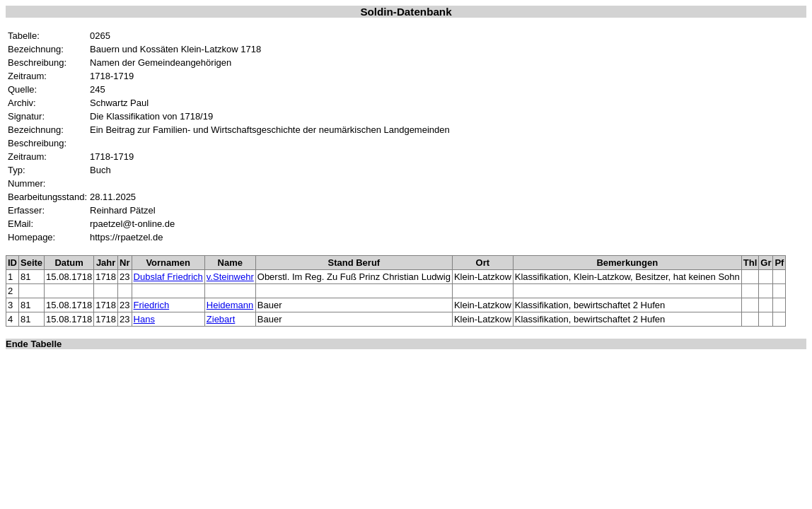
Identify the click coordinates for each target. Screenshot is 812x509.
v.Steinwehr (230, 277)
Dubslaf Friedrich (168, 277)
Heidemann (230, 305)
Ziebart (221, 319)
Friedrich (152, 305)
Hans (144, 319)
